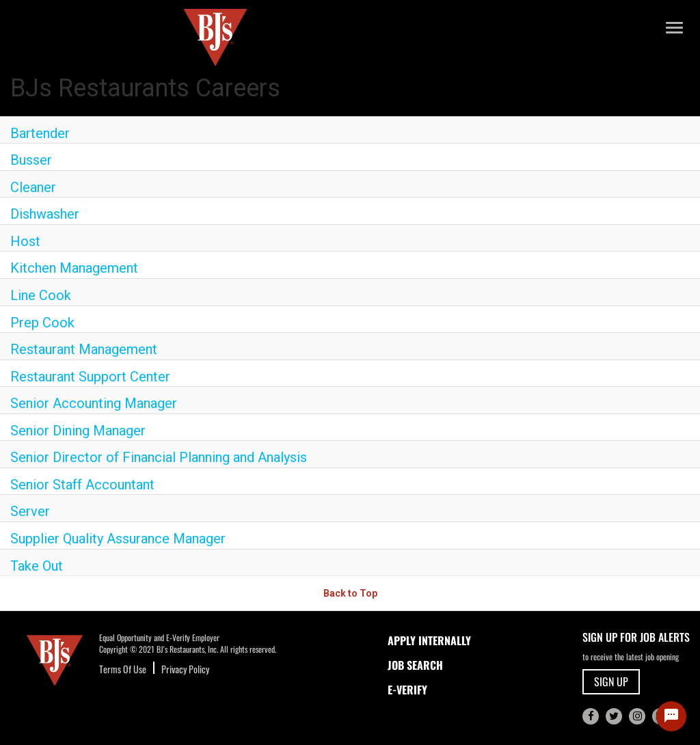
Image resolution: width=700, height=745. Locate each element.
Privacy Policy (185, 669)
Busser (31, 160)
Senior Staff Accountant (82, 485)
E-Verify (407, 690)
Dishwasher (45, 214)
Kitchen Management (74, 268)
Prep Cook (42, 323)
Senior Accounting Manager (94, 403)
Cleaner (33, 187)
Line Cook (41, 295)
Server (30, 511)
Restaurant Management (84, 349)
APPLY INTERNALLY (429, 640)
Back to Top (350, 593)
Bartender (40, 133)
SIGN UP (611, 681)
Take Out (37, 566)
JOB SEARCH (415, 665)
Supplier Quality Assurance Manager (118, 539)
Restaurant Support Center (90, 377)
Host (25, 241)
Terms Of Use (123, 669)
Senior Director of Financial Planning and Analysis (159, 457)
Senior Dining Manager (78, 431)
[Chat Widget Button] (671, 716)
